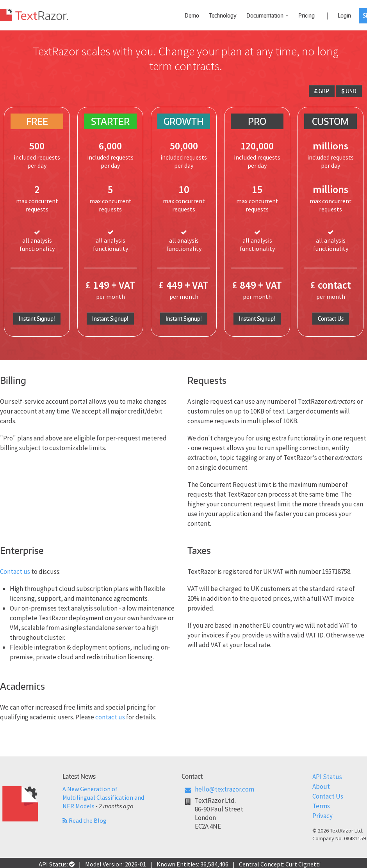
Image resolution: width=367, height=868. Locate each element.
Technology (223, 15)
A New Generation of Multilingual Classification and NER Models (103, 797)
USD (349, 91)
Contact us (15, 572)
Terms (321, 806)
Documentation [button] (267, 15)
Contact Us (331, 319)
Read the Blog (85, 820)
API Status (327, 777)
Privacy (322, 816)
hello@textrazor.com (224, 789)
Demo (192, 15)
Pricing (306, 15)
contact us (110, 717)
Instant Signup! (37, 319)
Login (344, 15)
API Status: (57, 864)
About (321, 786)
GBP (322, 91)
